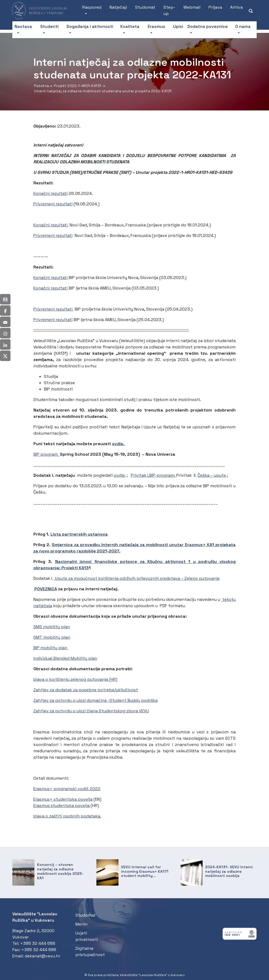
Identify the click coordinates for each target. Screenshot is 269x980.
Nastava (23, 26)
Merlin (81, 924)
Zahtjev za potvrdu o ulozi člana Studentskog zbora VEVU (91, 711)
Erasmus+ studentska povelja (63, 799)
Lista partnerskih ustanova (79, 534)
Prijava (215, 7)
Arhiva (236, 7)
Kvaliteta (130, 26)
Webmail (192, 7)
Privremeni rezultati (53, 204)
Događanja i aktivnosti (90, 26)
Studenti (49, 26)
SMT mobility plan (52, 637)
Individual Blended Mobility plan (65, 658)
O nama (243, 26)
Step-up (169, 10)
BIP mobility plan (51, 648)
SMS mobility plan (52, 627)
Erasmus (156, 26)
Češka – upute (212, 475)
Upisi (178, 26)
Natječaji (118, 7)
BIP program (47, 454)
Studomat (145, 7)
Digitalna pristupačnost (90, 951)
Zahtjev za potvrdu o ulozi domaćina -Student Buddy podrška (95, 700)
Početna (42, 86)
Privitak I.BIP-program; (154, 475)
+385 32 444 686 (39, 950)
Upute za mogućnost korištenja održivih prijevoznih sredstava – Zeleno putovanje (137, 578)
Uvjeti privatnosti (87, 936)
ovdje (118, 444)
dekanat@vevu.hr (42, 956)
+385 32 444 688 (38, 943)
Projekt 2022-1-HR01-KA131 (78, 86)
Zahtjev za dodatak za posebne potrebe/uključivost (86, 690)
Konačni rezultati (50, 193)
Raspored (92, 7)
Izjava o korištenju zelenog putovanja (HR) (75, 679)
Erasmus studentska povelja (61, 806)
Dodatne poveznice (208, 26)
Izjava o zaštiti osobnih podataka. (67, 816)
